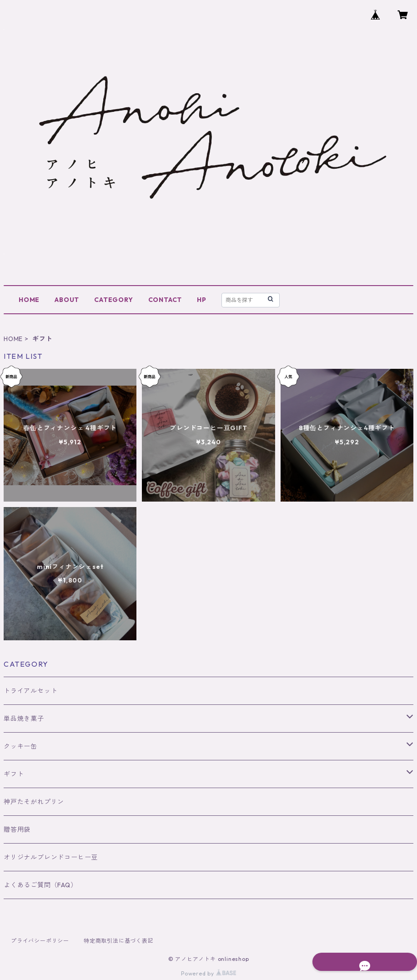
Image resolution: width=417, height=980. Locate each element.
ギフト (14, 774)
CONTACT (165, 300)
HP (202, 300)
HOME (29, 300)
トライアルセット (30, 691)
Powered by (208, 973)
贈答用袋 (17, 829)
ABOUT (67, 300)
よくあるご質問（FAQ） (40, 885)
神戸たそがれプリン (34, 802)
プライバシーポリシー (40, 941)
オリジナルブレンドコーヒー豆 (51, 857)
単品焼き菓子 (24, 719)
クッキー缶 (20, 746)
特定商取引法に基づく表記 (119, 941)
